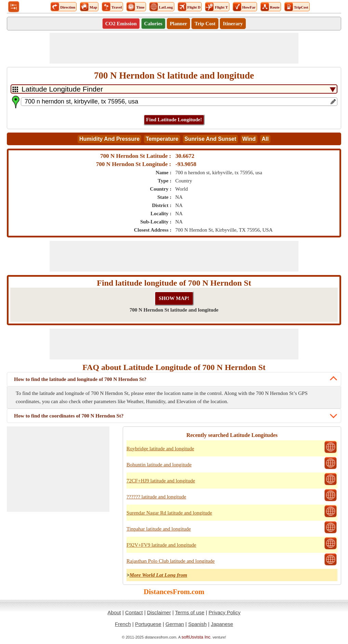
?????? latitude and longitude (156, 497)
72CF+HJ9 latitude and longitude (161, 481)
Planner (179, 24)
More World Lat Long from (158, 575)
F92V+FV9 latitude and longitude (161, 545)
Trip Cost (205, 24)
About (114, 612)
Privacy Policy (224, 612)
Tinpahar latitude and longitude (159, 529)
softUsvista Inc (196, 637)
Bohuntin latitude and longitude (159, 465)
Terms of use (190, 612)
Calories (153, 24)
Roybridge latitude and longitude (160, 449)
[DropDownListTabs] (174, 89)
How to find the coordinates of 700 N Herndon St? (69, 416)
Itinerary (233, 24)
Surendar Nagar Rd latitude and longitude (169, 513)
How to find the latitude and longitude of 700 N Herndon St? (80, 379)
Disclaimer (159, 612)
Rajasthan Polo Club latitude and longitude (171, 561)
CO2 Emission (121, 24)
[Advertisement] (174, 48)
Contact (134, 612)
